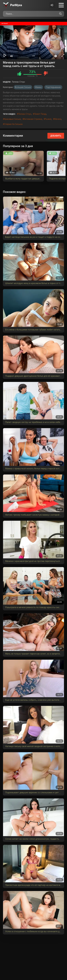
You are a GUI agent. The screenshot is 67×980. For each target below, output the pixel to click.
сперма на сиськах (13, 124)
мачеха (58, 119)
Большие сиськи (23, 87)
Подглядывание (53, 87)
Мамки (38, 87)
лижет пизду (40, 114)
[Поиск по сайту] (60, 14)
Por (16, 5)
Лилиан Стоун (25, 114)
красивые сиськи (12, 119)
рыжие (48, 119)
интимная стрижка (33, 119)
